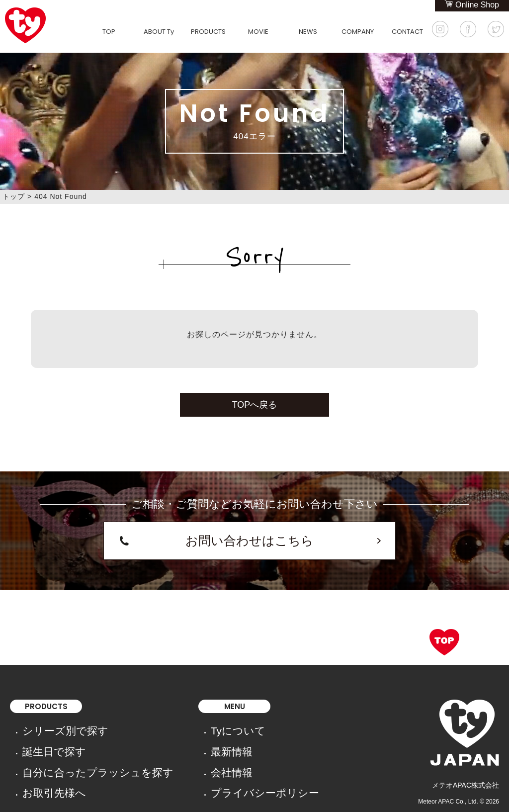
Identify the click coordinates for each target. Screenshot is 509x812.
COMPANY (358, 32)
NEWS (308, 32)
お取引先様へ (43, 757)
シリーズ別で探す (50, 716)
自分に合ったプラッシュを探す (71, 743)
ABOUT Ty (159, 32)
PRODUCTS (208, 32)
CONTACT (407, 32)
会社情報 (171, 743)
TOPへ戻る (255, 405)
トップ (14, 196)
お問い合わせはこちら (250, 534)
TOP (109, 32)
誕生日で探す (43, 729)
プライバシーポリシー (192, 757)
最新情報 (171, 729)
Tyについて (175, 716)
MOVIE (258, 32)
